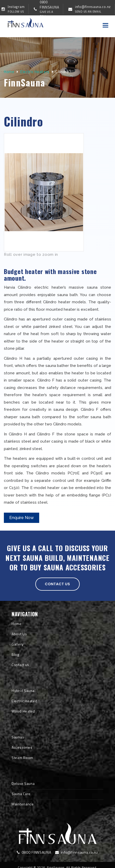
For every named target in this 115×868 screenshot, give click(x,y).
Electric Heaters (35, 72)
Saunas (18, 737)
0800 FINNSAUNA (34, 852)
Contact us (58, 584)
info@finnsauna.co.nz (77, 852)
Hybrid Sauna (23, 691)
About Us (19, 634)
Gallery (18, 644)
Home (9, 72)
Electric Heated (24, 701)
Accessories (22, 747)
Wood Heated (23, 711)
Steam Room (22, 758)
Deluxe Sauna (23, 783)
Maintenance (23, 804)
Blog (15, 654)
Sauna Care (21, 794)
